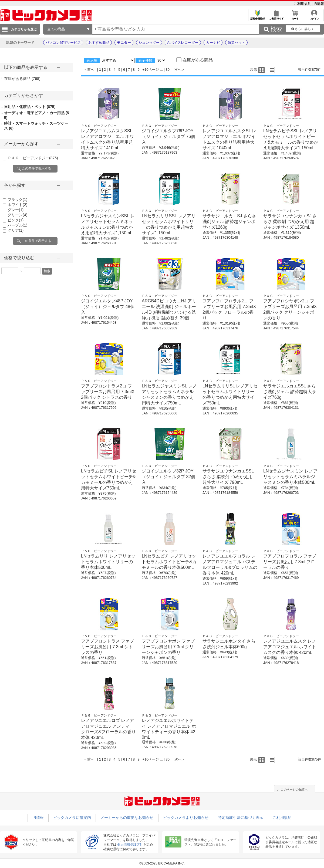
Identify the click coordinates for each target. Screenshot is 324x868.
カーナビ (213, 43)
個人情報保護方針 (130, 845)
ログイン (314, 17)
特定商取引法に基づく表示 (241, 818)
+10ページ (151, 70)
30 (168, 70)
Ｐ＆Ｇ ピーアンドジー (33, 158)
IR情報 (319, 4)
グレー (16, 210)
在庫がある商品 (22, 79)
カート (295, 17)
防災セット (236, 43)
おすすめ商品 (99, 43)
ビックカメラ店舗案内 (72, 818)
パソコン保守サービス (63, 43)
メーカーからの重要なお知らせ (127, 818)
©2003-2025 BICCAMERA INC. (162, 863)
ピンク (16, 220)
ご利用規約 (303, 4)
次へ (178, 70)
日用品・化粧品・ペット (30, 107)
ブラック (17, 200)
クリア (16, 230)
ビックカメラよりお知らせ (186, 818)
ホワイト (17, 205)
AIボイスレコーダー (183, 43)
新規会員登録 (257, 17)
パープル (17, 225)
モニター (124, 43)
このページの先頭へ (294, 789)
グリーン (17, 215)
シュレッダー (149, 43)
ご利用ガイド (276, 17)
